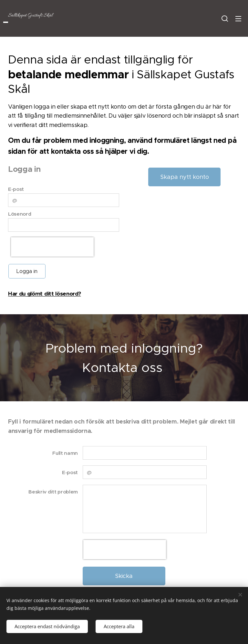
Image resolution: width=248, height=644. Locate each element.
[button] (225, 18)
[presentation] (52, 247)
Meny (238, 19)
